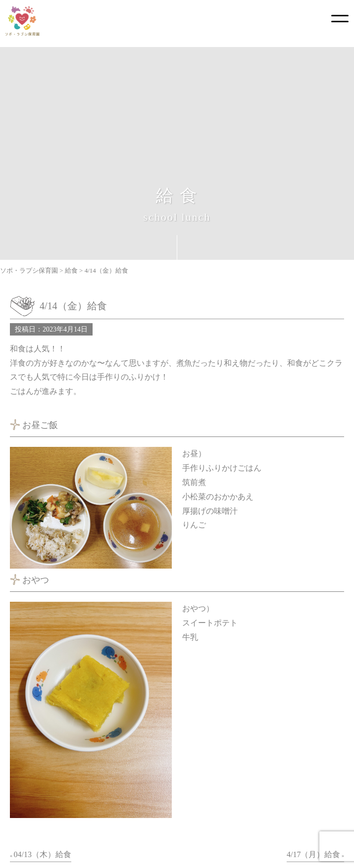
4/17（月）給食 (313, 854)
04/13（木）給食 (43, 854)
